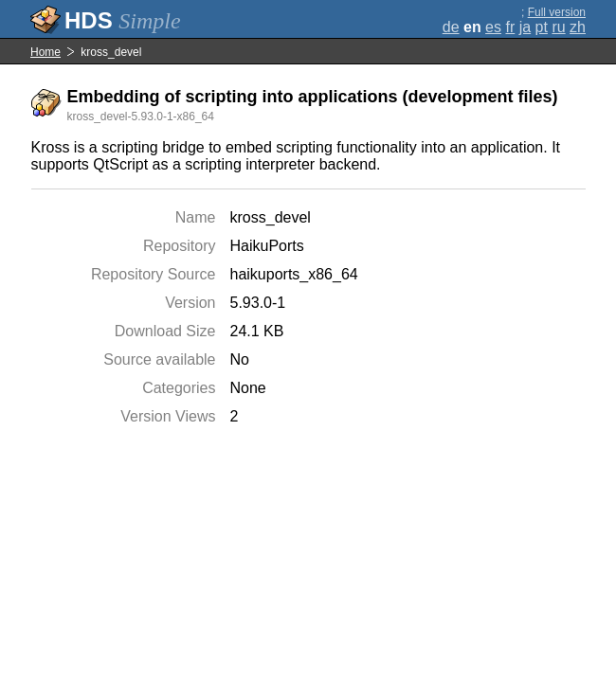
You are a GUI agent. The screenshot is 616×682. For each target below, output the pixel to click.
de (451, 27)
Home (45, 52)
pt (542, 27)
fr (510, 27)
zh (578, 27)
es (493, 27)
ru (558, 27)
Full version (557, 12)
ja (525, 27)
